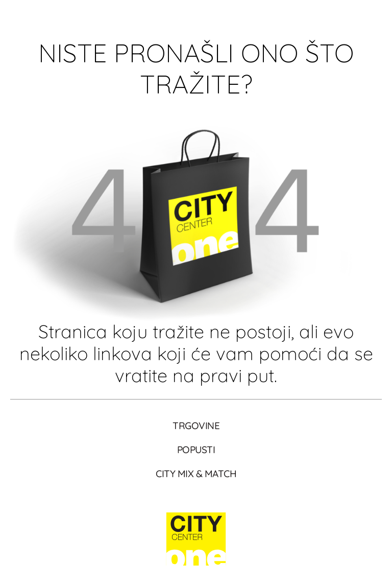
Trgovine (196, 426)
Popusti (196, 450)
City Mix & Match (196, 474)
